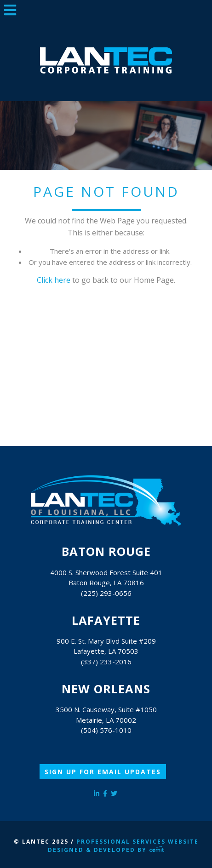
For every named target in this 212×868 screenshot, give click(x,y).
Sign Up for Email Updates (103, 772)
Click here (54, 280)
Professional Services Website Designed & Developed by (123, 846)
